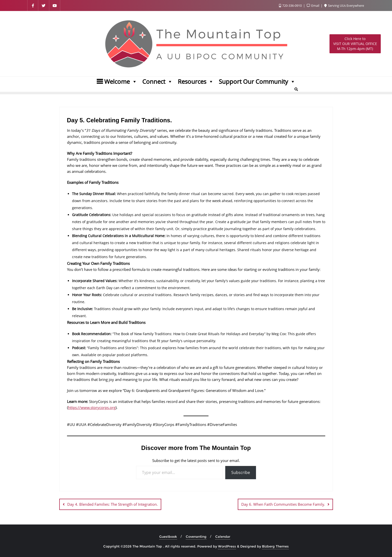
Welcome (121, 82)
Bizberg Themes (275, 546)
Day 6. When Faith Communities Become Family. (283, 504)
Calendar (223, 536)
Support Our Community (257, 82)
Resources (196, 82)
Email (313, 6)
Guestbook (168, 536)
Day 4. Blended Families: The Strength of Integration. (112, 504)
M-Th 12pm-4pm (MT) (355, 44)
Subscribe (241, 472)
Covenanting (196, 536)
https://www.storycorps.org (92, 407)
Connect (157, 82)
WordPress (227, 546)
